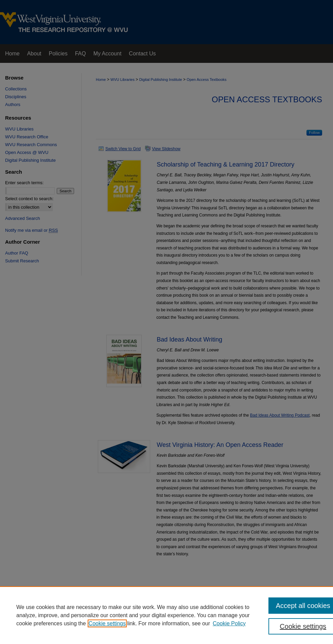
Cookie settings (107, 623)
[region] (166, 615)
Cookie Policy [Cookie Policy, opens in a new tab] (229, 623)
